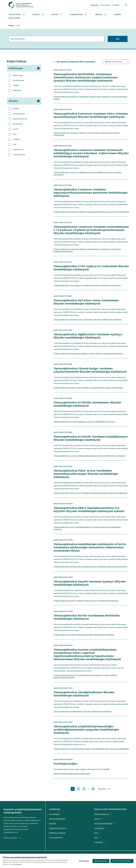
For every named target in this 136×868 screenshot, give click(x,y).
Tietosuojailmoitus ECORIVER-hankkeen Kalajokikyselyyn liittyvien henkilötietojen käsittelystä (91, 438)
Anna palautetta (56, 838)
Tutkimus (36, 14)
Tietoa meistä (15, 14)
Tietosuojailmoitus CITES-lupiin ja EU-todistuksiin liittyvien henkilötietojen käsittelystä (91, 268)
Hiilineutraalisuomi (103, 814)
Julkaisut (98, 14)
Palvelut (55, 14)
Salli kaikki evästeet (101, 861)
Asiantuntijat (14, 18)
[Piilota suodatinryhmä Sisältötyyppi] (38, 68)
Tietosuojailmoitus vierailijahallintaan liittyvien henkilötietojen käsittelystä (84, 694)
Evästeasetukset (84, 861)
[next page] (88, 789)
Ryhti (98, 833)
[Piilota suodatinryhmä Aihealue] (38, 101)
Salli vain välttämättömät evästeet (122, 861)
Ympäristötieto (76, 14)
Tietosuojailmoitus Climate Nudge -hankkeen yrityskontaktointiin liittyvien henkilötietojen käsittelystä (90, 370)
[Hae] (126, 5)
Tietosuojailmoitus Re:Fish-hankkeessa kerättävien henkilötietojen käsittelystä (87, 617)
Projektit (117, 14)
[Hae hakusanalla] (56, 39)
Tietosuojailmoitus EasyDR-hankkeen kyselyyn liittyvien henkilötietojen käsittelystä (90, 583)
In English (115, 5)
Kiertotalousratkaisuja (105, 823)
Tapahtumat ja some (58, 828)
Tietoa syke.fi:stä (12, 838)
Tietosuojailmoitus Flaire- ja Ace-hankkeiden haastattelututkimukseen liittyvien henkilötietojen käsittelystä (86, 474)
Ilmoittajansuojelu (65, 764)
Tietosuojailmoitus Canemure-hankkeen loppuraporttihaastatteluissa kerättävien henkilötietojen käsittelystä (91, 193)
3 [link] (83, 789)
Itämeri (99, 819)
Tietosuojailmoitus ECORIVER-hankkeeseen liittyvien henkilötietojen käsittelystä (87, 404)
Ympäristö (100, 842)
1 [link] (72, 789)
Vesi (97, 838)
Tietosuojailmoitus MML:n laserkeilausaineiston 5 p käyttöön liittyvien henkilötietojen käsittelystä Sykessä (89, 510)
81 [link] (93, 789)
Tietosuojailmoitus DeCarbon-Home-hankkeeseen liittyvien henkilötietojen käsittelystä (86, 302)
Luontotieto (100, 828)
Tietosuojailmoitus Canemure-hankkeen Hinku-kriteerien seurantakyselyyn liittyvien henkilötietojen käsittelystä (91, 115)
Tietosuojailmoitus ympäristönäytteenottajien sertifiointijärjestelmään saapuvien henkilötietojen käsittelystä (86, 730)
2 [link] (78, 789)
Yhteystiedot (54, 814)
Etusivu (11, 25)
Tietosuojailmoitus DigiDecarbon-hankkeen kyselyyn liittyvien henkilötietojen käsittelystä (88, 336)
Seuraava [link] (102, 789)
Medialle (52, 823)
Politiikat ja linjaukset (57, 833)
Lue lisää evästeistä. (16, 864)
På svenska (105, 5)
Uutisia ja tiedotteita (57, 819)
